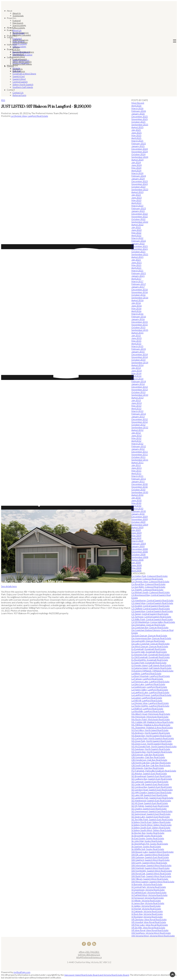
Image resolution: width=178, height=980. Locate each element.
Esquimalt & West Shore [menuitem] (23, 52)
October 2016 (138, 295)
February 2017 (139, 284)
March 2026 (137, 108)
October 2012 (138, 425)
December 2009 (140, 516)
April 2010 (136, 506)
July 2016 (136, 303)
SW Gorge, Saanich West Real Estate (149, 863)
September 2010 (140, 492)
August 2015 (137, 333)
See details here (9, 586)
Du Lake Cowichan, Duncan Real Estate (150, 644)
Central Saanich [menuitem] (20, 59)
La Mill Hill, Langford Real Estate (147, 700)
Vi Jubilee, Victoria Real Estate (146, 906)
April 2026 (136, 106)
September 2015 (140, 330)
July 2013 (136, 400)
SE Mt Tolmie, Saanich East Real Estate (150, 806)
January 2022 (138, 243)
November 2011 (140, 454)
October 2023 (138, 187)
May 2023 (136, 200)
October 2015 (138, 327)
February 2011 (139, 479)
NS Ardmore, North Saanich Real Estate (151, 733)
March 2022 (137, 238)
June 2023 (136, 197)
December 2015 (140, 322)
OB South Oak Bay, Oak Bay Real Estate (151, 765)
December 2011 (140, 452)
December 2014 (140, 354)
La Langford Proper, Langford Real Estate (151, 695)
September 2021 (140, 254)
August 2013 (137, 398)
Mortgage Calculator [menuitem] (22, 35)
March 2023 (137, 206)
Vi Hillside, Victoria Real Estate (146, 900)
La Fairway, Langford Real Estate (147, 679)
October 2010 (138, 489)
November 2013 (140, 389)
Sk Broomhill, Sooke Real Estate (147, 835)
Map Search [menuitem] (18, 23)
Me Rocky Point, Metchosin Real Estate (151, 719)
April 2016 (136, 311)
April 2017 (136, 279)
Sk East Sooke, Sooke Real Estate (148, 838)
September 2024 (140, 157)
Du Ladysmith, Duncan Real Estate (148, 641)
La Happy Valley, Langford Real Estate (150, 690)
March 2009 (137, 541)
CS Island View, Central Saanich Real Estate (152, 603)
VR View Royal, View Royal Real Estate (150, 930)
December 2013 (140, 387)
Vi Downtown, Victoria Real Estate (148, 890)
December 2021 (140, 246)
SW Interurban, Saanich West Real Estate (151, 865)
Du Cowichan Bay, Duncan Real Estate (150, 627)
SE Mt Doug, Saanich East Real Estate (150, 803)
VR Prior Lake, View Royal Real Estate (150, 925)
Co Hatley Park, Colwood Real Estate (149, 576)
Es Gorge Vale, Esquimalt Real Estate (149, 652)
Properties (12, 18)
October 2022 (138, 219)
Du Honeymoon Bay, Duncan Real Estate (151, 638)
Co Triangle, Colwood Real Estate (147, 589)
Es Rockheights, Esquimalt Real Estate (150, 660)
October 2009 (138, 522)
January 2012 (138, 449)
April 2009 (136, 538)
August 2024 (137, 160)
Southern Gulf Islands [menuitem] (22, 64)
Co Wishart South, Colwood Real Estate (151, 592)
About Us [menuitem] (17, 13)
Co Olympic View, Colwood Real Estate (150, 581)
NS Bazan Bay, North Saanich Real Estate (151, 735)
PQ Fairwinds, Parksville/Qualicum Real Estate (154, 771)
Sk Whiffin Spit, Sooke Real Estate (148, 849)
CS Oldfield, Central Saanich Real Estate (151, 608)
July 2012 (136, 433)
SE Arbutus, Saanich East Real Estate (149, 773)
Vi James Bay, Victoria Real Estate (148, 903)
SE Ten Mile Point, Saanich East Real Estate (152, 819)
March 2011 (137, 476)
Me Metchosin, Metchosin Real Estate (150, 717)
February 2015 (139, 349)
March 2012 (137, 443)
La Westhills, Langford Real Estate (148, 711)
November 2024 (140, 151)
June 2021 (136, 262)
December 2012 (140, 419)
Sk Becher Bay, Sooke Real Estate (148, 833)
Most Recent (138, 103)
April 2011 (136, 473)
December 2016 (140, 289)
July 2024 (136, 162)
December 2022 (140, 214)
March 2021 (137, 270)
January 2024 (138, 179)
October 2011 (138, 457)
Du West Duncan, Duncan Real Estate (150, 646)
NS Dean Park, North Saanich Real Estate (151, 741)
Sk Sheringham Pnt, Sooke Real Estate (150, 844)
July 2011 (136, 465)
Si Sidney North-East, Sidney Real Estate (151, 822)
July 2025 (136, 130)
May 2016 (136, 308)
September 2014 (140, 362)
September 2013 (140, 395)
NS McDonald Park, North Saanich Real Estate (154, 746)
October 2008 (138, 554)
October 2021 (138, 252)
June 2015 (136, 338)
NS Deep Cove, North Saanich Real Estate (152, 744)
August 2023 (137, 192)
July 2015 (136, 335)
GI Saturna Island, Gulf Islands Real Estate (151, 668)
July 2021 (136, 260)
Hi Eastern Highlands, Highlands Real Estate (152, 671)
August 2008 (137, 560)
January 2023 (138, 211)
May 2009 (136, 535)
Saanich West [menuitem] (19, 57)
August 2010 (137, 495)
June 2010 (136, 500)
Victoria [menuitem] (16, 47)
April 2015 (136, 343)
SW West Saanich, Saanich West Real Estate (153, 881)
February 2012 (139, 446)
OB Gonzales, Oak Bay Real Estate (148, 757)
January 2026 (138, 114)
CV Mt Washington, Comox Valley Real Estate (153, 622)
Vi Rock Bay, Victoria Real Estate (147, 914)
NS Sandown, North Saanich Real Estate (151, 749)
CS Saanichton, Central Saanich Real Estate (152, 611)
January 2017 (138, 287)
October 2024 (138, 154)
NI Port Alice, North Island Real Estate (150, 730)
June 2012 (136, 435)
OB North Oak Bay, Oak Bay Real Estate (151, 762)
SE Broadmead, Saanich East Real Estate (151, 776)
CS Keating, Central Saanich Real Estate (150, 606)
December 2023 (140, 181)
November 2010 (140, 487)
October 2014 (138, 360)
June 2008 (136, 565)
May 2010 (136, 503)
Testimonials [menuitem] (18, 16)
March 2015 (137, 346)
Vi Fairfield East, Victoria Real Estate (149, 892)
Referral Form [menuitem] (19, 71)
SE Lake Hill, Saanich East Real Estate (149, 795)
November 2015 (140, 325)
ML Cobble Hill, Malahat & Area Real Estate (152, 722)
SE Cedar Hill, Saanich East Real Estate (150, 784)
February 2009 (139, 544)
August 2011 (137, 462)
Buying (10, 30)
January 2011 (138, 481)
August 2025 (137, 127)
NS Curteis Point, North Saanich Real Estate (153, 738)
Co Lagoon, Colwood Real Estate (147, 579)
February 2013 (139, 414)
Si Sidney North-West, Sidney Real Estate (151, 825)
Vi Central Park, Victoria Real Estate (149, 887)
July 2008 (136, 562)
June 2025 (136, 133)
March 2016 (137, 314)
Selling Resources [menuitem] (20, 40)
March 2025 (137, 141)
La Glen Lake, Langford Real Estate (148, 684)
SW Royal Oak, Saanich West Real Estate (151, 873)
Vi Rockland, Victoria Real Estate (147, 917)
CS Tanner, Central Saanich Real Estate (150, 614)
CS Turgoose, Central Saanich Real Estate (151, 617)
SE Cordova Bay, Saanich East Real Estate (152, 787)
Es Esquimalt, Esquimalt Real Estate (149, 649)
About (10, 11)
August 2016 (137, 300)
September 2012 (140, 427)
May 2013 (136, 406)
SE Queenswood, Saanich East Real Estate (152, 811)
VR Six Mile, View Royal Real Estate (148, 927)
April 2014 (136, 376)
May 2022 (136, 233)
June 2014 (136, 370)
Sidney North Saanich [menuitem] (22, 62)
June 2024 (136, 165)
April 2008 (136, 571)
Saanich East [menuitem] (18, 54)
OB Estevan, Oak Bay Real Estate (148, 754)
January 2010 (138, 514)
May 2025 (136, 135)
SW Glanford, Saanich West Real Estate (150, 860)
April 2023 (136, 203)
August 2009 (137, 527)
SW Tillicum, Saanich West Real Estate (150, 879)
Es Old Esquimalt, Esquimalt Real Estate (151, 657)
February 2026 (139, 111)
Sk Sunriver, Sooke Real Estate (146, 846)
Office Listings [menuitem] (19, 28)
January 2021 (138, 276)
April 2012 (136, 441)
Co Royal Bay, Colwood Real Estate (148, 584)
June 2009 (136, 533)
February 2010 (139, 511)
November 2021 (140, 249)
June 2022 (136, 230)
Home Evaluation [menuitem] (20, 42)
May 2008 (136, 568)
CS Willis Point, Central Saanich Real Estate (152, 619)
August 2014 (137, 365)
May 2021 (136, 265)
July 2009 (136, 530)
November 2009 (140, 519)
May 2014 (136, 373)
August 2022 (137, 224)
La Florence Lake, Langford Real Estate (150, 681)
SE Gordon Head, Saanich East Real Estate (152, 790)
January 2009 (138, 546)
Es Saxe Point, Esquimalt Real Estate (149, 662)
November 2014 (140, 357)
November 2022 (140, 216)
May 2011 (136, 471)
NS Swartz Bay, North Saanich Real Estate (152, 752)
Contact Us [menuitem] (18, 69)
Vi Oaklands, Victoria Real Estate (147, 911)
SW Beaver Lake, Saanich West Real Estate (152, 852)
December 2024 (140, 149)
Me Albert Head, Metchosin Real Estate (151, 714)
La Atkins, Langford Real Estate (146, 673)
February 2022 (139, 241)
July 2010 (136, 498)
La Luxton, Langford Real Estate (147, 698)
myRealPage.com (22, 972)
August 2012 (137, 430)
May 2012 (136, 438)
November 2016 (140, 292)
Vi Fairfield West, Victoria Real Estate (149, 895)
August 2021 (137, 257)
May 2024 (136, 168)
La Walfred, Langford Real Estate (147, 708)
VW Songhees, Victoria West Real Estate (151, 933)
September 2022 (140, 222)
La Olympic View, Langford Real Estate (29, 116)
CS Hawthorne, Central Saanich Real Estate (152, 600)
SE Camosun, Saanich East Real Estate (150, 781)
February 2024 (139, 176)
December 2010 (140, 484)
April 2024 (136, 170)
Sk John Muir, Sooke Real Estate (147, 841)
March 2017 (137, 281)
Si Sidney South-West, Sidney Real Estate (151, 830)
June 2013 (136, 403)
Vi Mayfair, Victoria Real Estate (146, 908)
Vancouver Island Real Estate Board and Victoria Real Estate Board (97, 975)
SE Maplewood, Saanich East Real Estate (151, 800)
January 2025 (138, 146)
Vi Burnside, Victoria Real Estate (147, 884)
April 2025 (136, 138)
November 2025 (140, 119)
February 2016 (139, 316)
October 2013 (138, 392)
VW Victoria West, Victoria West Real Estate (153, 936)
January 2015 (138, 352)
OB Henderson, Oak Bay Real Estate (149, 760)
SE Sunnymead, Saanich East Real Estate (151, 814)
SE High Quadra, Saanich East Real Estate (151, 792)
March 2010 (137, 508)
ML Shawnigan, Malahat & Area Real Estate (152, 727)
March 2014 (137, 379)
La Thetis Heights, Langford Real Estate (150, 706)
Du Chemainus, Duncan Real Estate (148, 625)
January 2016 (138, 319)
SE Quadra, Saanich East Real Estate (149, 808)
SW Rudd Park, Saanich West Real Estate (151, 876)
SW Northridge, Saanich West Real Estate (152, 871)
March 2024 (137, 173)
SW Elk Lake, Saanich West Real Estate (150, 854)
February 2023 (139, 208)
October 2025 (138, 122)
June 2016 (136, 306)
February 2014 (139, 381)
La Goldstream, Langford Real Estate (149, 687)
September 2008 (140, 557)
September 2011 (140, 460)
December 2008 (140, 549)
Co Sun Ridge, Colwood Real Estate (148, 587)
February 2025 (139, 143)
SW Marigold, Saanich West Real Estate (150, 868)
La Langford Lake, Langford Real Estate (150, 692)
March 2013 (137, 411)
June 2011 (136, 468)
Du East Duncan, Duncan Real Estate (149, 635)
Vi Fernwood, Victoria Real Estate (148, 898)
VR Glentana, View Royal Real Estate (149, 919)
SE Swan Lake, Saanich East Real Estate (151, 817)
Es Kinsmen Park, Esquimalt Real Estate (150, 654)
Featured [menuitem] (17, 20)
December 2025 (140, 116)
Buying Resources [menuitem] (21, 33)
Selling (10, 37)
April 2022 (136, 235)
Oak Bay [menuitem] (16, 49)
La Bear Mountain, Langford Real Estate (151, 676)
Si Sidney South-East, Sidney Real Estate (151, 827)
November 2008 (140, 552)
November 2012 (140, 422)
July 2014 (136, 368)
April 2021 (136, 268)
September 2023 (140, 189)
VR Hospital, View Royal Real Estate (149, 922)
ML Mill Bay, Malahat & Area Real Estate (151, 725)
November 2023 (140, 184)
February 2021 (139, 273)
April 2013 (136, 408)
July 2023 (136, 195)
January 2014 (138, 384)
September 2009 (140, 525)
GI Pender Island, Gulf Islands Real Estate (151, 665)
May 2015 (136, 341)
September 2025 (140, 124)
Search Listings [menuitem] (19, 25)
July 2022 (136, 227)
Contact (10, 66)
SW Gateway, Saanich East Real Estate (150, 857)
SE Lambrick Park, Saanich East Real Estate (152, 798)
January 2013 (138, 416)
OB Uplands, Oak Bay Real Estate (148, 768)
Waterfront (12, 45)
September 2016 (140, 297)
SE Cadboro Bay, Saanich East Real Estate (152, 779)
